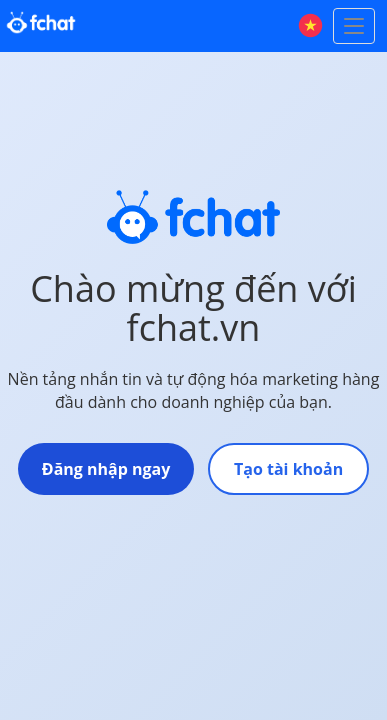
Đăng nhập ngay (106, 469)
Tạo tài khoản (288, 469)
